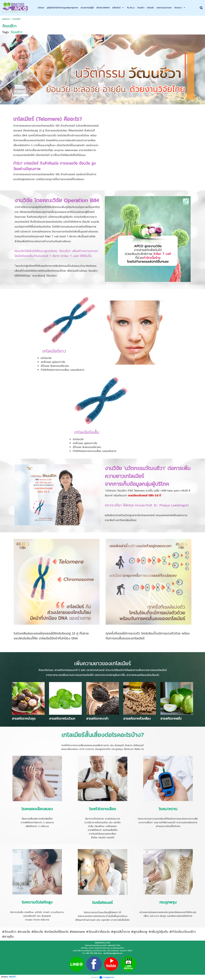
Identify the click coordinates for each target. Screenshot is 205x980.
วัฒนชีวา (16, 32)
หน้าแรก (6, 19)
